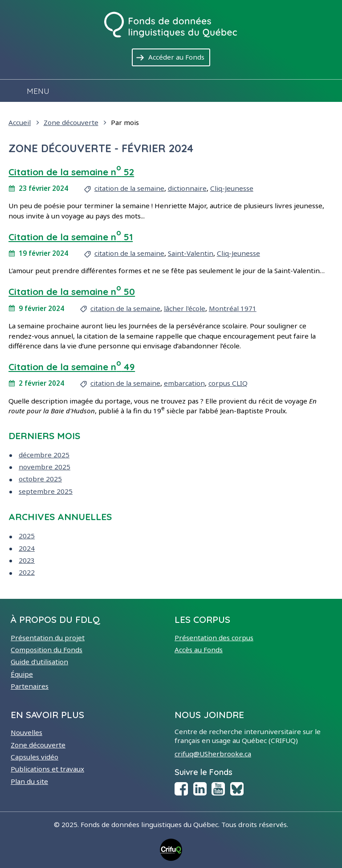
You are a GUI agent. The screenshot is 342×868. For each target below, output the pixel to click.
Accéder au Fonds (179, 57)
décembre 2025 (44, 455)
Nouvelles (26, 732)
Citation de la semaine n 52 (71, 172)
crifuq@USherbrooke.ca (213, 754)
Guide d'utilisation (39, 662)
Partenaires (30, 686)
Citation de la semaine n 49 (72, 367)
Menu (38, 91)
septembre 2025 (46, 491)
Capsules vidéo (35, 757)
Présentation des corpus (214, 638)
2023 (27, 560)
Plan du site (29, 781)
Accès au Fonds (199, 650)
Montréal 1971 (233, 308)
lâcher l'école (185, 308)
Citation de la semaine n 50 (72, 291)
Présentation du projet (48, 638)
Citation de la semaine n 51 (71, 237)
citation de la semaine (129, 188)
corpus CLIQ (228, 383)
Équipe (22, 674)
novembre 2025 (45, 467)
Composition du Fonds (47, 650)
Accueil (20, 122)
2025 (27, 536)
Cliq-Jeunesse (232, 188)
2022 (27, 572)
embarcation (184, 383)
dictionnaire (187, 188)
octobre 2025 (40, 479)
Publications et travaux (47, 769)
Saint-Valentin (191, 253)
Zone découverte (71, 122)
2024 (27, 548)
